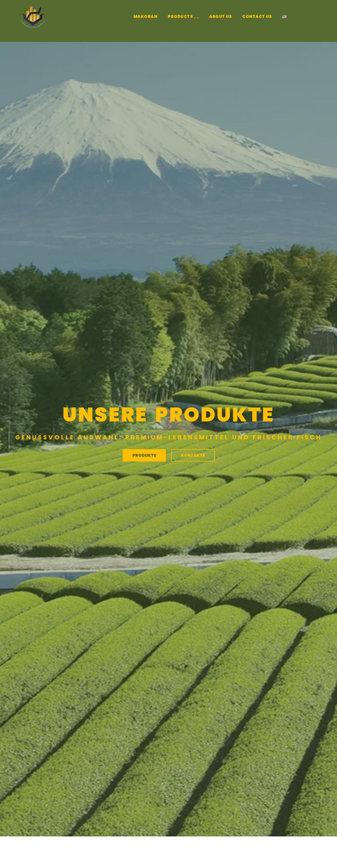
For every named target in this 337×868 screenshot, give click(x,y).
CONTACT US (257, 16)
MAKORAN (145, 16)
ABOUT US (220, 16)
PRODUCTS (183, 17)
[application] (195, 18)
